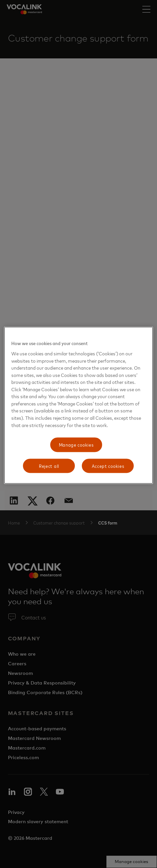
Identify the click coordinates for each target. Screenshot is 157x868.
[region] (78, 405)
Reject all (49, 466)
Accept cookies (108, 466)
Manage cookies (76, 445)
